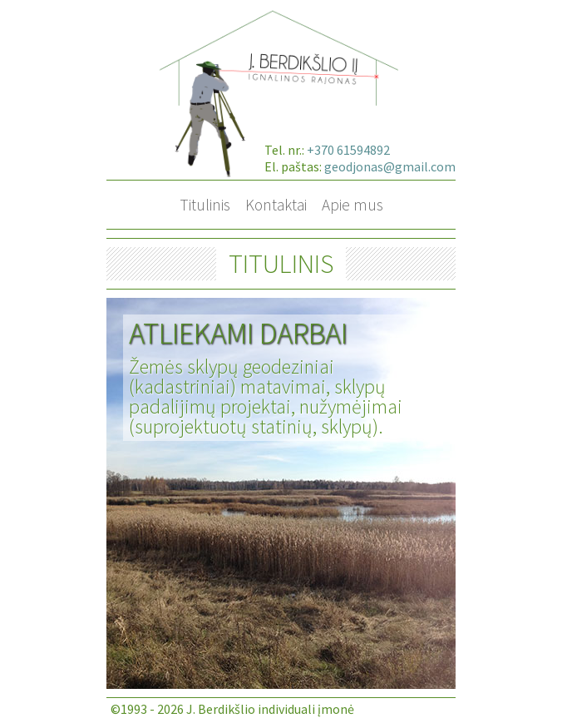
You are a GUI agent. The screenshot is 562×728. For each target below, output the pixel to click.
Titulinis (205, 205)
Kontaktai (276, 205)
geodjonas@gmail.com (390, 166)
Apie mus (352, 205)
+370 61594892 (348, 150)
